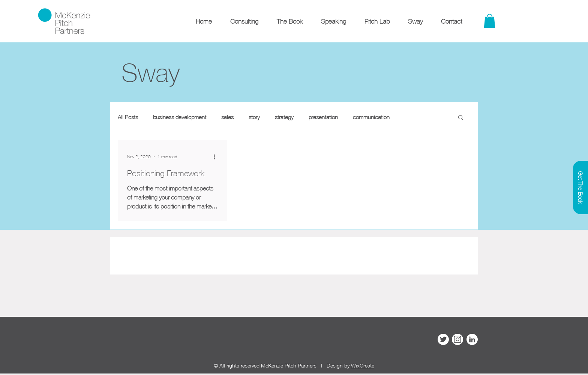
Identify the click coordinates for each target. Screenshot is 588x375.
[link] (490, 21)
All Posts (128, 117)
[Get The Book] (580, 187)
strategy (284, 117)
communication (371, 117)
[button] (461, 118)
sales (227, 117)
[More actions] (217, 157)
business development (180, 117)
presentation (323, 117)
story (254, 117)
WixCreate (363, 365)
